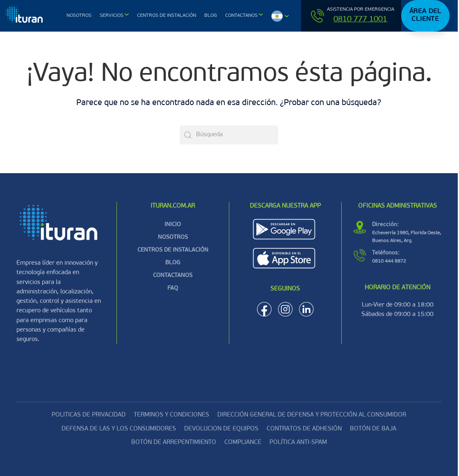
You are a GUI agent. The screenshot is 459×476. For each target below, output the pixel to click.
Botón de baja (373, 429)
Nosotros (79, 16)
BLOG (173, 263)
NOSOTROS (173, 237)
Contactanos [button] (241, 16)
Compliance (243, 443)
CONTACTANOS (173, 276)
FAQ (173, 288)
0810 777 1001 (360, 19)
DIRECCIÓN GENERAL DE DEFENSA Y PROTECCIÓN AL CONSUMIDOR (312, 415)
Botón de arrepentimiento (174, 443)
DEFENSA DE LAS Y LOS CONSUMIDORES (119, 429)
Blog (211, 16)
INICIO (173, 225)
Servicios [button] (112, 16)
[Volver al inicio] (25, 16)
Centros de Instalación (167, 16)
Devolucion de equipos (221, 429)
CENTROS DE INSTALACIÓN (173, 250)
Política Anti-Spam (298, 443)
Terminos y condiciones (171, 415)
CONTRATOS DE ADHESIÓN (304, 429)
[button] (280, 16)
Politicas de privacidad (89, 415)
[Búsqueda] (229, 135)
